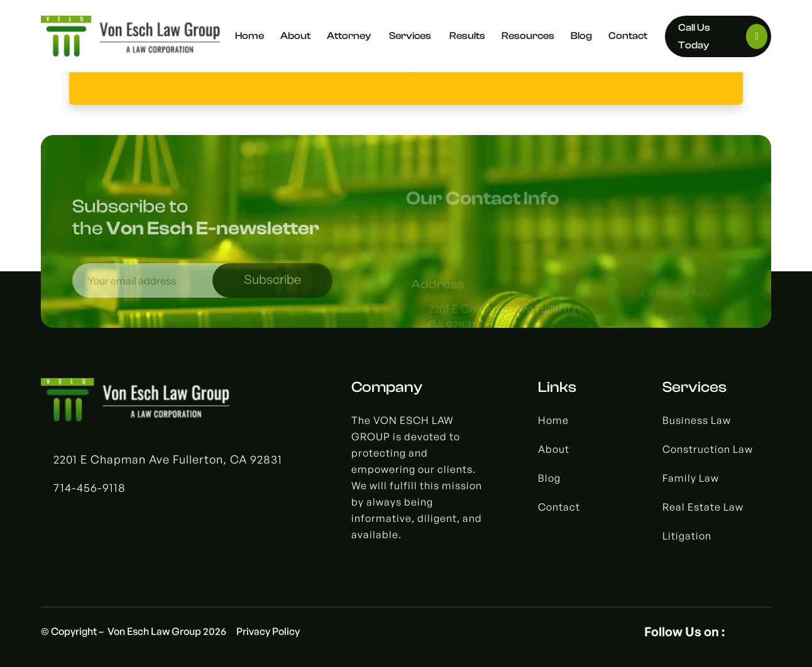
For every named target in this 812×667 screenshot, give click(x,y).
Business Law (697, 420)
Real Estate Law (703, 507)
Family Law (691, 478)
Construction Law (708, 449)
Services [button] (411, 36)
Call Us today (723, 36)
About (295, 36)
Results (467, 36)
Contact (628, 36)
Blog (581, 36)
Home (250, 36)
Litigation (687, 536)
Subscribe (272, 287)
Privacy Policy (268, 631)
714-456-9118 (90, 487)
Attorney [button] (350, 36)
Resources (528, 36)
